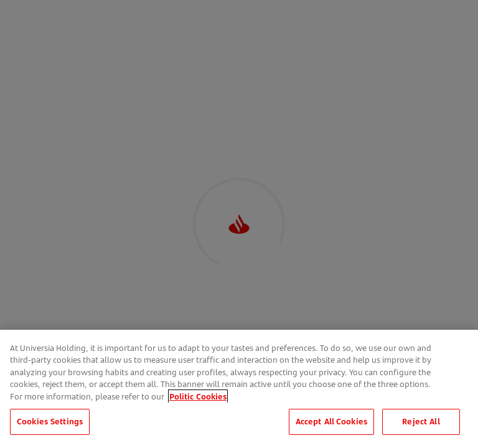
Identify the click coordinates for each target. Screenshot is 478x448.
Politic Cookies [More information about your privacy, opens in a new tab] (198, 414)
